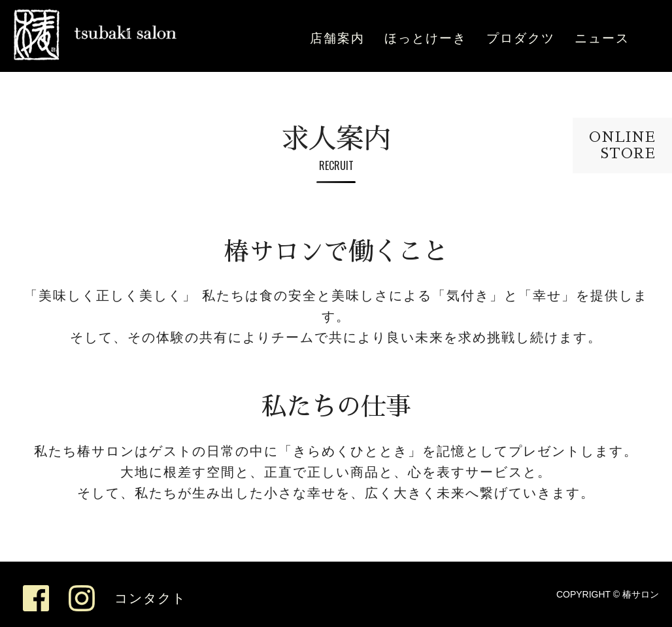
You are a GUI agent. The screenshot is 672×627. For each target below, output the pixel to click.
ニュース (602, 38)
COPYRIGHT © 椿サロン (608, 594)
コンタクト (150, 598)
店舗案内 (337, 38)
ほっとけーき (426, 38)
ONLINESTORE (622, 145)
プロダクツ (521, 38)
